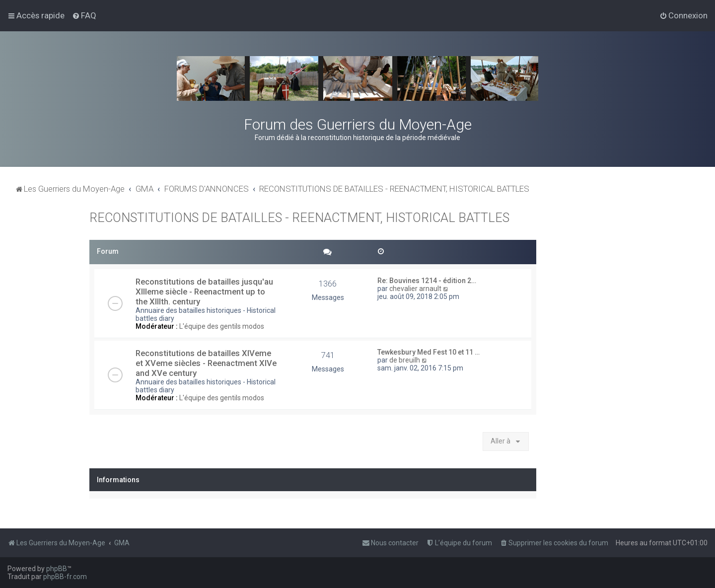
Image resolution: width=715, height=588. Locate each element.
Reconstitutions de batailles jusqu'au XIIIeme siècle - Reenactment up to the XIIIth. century (204, 292)
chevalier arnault (415, 289)
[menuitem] (84, 15)
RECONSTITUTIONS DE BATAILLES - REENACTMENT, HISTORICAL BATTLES (299, 218)
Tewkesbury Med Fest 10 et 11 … (429, 352)
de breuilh (405, 360)
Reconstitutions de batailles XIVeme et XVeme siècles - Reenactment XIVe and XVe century (206, 363)
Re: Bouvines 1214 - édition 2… (427, 281)
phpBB (57, 569)
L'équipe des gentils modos (222, 326)
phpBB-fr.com (65, 577)
